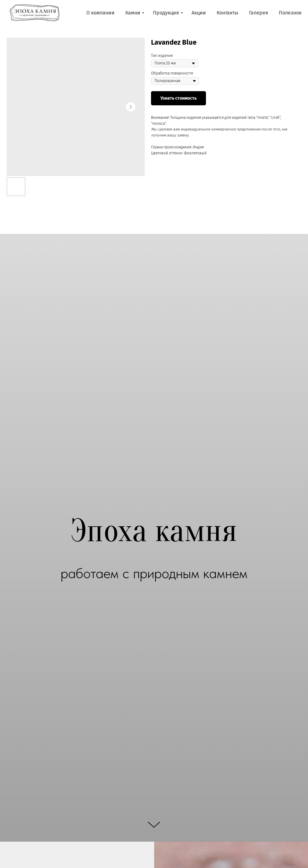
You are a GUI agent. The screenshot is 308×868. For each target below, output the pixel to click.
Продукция (166, 13)
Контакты (227, 13)
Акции (199, 13)
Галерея (259, 13)
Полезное (290, 13)
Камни (133, 13)
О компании (100, 13)
